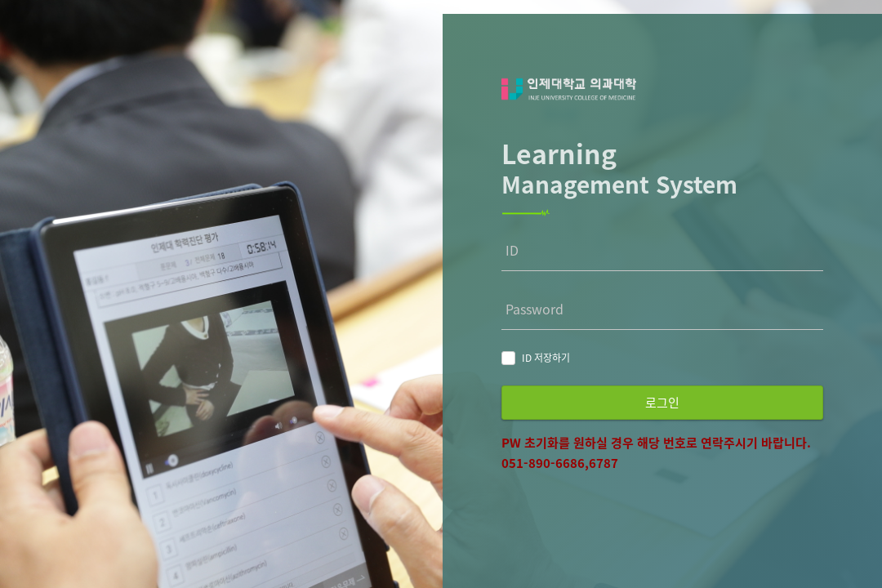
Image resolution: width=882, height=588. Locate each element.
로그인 (662, 403)
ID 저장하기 (546, 358)
